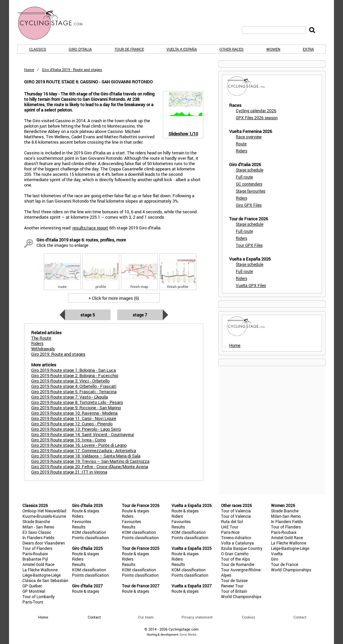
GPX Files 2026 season (257, 118)
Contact (300, 617)
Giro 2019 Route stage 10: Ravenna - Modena (74, 413)
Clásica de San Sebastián (45, 580)
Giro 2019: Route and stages (58, 354)
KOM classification (89, 532)
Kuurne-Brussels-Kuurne (44, 516)
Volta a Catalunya (237, 543)
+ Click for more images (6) (114, 298)
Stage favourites (251, 191)
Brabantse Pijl (35, 559)
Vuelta (277, 554)
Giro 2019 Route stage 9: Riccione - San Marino (76, 408)
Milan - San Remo (38, 527)
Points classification (90, 538)
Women (273, 49)
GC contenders (249, 184)
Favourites (82, 521)
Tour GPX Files (249, 245)
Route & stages (86, 511)
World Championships (241, 596)
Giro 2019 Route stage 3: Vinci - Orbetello (70, 381)
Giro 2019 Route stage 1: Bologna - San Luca (74, 370)
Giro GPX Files (249, 205)
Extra (308, 49)
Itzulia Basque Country (242, 548)
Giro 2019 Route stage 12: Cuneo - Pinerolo (72, 424)
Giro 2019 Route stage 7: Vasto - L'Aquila (70, 397)
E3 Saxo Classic (37, 532)
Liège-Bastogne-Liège (42, 575)
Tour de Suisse (234, 580)
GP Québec (32, 586)
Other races (231, 49)
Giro (275, 559)
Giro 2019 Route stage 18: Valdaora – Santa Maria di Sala (86, 456)
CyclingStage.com (54, 23)
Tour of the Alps (235, 559)
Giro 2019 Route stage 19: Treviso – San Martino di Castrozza (90, 461)
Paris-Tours (33, 602)
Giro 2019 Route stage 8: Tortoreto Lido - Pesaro (77, 402)
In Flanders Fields (38, 538)
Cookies (249, 617)
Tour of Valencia (236, 511)
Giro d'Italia (80, 49)
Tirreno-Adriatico (236, 538)
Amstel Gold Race (38, 564)
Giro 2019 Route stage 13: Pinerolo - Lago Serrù (76, 429)
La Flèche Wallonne (40, 570)
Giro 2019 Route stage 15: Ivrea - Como (68, 440)
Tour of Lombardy (39, 596)
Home (29, 69)
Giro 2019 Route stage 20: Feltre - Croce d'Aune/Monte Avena (90, 467)
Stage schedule (250, 170)
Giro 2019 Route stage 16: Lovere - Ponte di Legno (79, 445)
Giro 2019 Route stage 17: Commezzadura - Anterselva (84, 450)
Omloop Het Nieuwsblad (44, 511)
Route (241, 144)
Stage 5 (88, 315)
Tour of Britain (234, 591)
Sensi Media (188, 634)
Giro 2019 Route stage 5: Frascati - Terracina (74, 391)
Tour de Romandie (238, 564)
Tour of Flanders (37, 548)
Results (79, 527)
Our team (146, 617)
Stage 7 (140, 315)
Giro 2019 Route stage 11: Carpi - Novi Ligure (74, 418)
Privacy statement (197, 617)
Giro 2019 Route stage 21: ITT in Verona (69, 472)
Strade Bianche (36, 521)
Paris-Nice (230, 532)
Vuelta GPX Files (251, 285)
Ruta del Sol (232, 521)
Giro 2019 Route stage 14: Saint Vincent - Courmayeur (83, 434)
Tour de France (129, 49)
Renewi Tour (232, 586)
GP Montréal (34, 591)
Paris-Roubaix (35, 554)
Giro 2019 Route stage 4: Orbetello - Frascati (74, 386)
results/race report (90, 228)
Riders (242, 151)
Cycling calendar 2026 (256, 111)
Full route (244, 177)
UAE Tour (230, 527)
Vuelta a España (182, 49)
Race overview (249, 137)
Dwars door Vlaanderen (44, 543)
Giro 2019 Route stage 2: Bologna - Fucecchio (75, 375)
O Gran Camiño (235, 554)
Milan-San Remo (286, 516)
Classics (38, 49)
